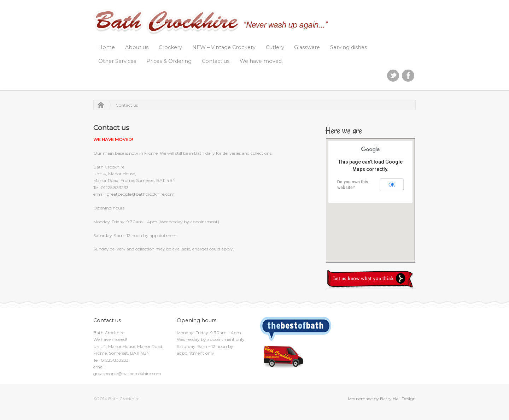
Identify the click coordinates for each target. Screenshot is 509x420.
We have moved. (261, 61)
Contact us (216, 61)
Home (107, 47)
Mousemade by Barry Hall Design (382, 399)
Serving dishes (349, 47)
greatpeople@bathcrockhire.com (141, 194)
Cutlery (275, 47)
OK (392, 185)
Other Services (117, 61)
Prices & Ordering (169, 61)
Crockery (170, 47)
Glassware (307, 47)
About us (137, 47)
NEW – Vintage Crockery (224, 47)
